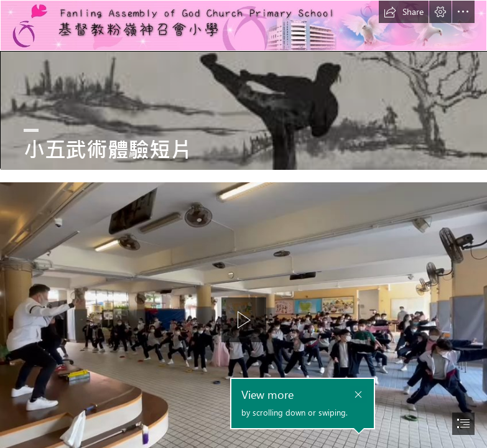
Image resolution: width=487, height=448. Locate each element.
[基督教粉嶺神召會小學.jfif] (243, 26)
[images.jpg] (243, 110)
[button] (404, 12)
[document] (243, 224)
